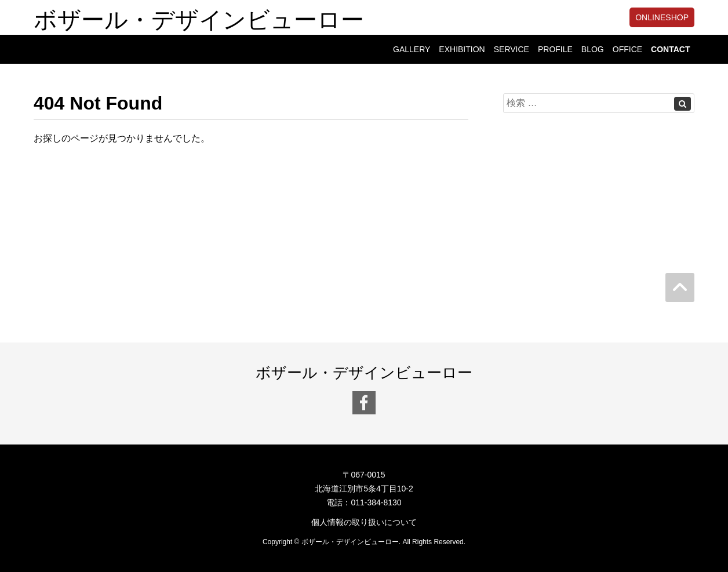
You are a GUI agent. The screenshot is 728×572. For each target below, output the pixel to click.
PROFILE (555, 49)
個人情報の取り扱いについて (364, 522)
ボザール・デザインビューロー (199, 17)
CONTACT (670, 49)
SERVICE (512, 49)
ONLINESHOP (662, 17)
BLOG (593, 49)
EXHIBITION (462, 49)
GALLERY (412, 49)
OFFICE (627, 49)
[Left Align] (682, 104)
